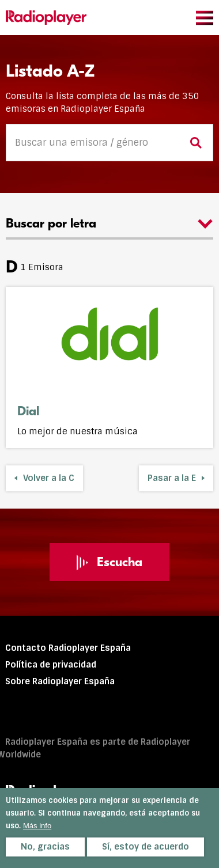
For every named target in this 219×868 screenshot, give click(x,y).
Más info (37, 826)
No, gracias (45, 847)
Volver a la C (49, 478)
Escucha (109, 562)
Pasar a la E (172, 478)
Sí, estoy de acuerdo (146, 847)
